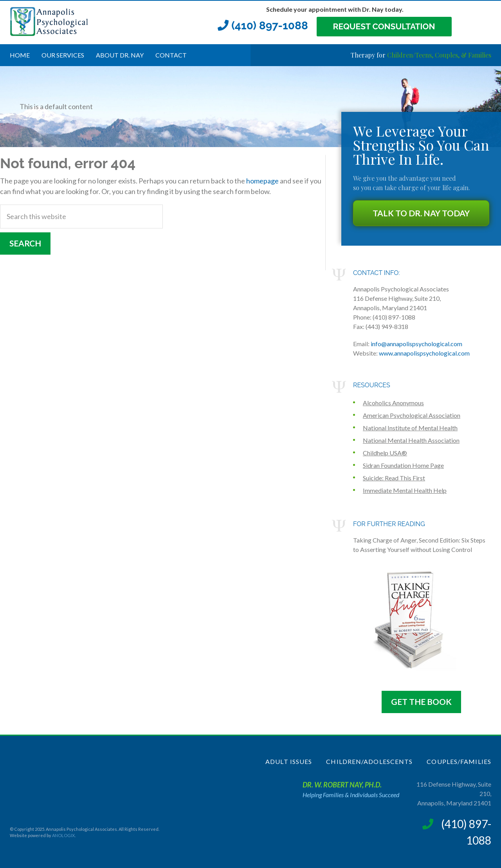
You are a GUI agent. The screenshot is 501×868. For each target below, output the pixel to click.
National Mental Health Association (411, 440)
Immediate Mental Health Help (405, 490)
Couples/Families (459, 761)
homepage (262, 181)
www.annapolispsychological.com (424, 353)
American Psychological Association (412, 415)
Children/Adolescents (369, 761)
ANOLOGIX (63, 835)
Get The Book (421, 702)
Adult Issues (289, 761)
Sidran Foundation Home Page (403, 465)
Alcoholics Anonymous (393, 403)
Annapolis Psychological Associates (68, 21)
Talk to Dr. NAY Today (421, 213)
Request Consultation (384, 26)
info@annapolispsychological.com (416, 344)
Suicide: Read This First (394, 478)
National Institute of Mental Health (410, 428)
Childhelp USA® (385, 453)
